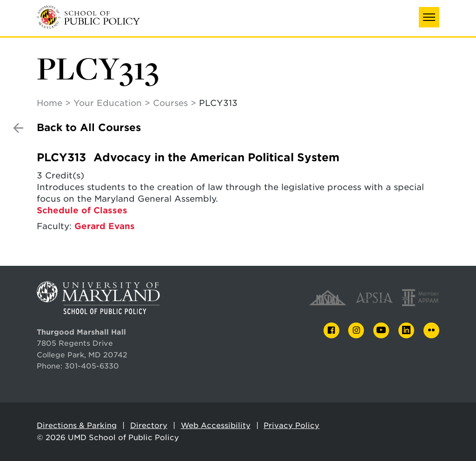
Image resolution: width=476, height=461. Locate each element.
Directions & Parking (77, 425)
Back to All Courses (89, 128)
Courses (170, 103)
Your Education (108, 103)
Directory (149, 425)
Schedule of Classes (82, 210)
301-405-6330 (92, 366)
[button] (429, 17)
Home (50, 103)
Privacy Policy (291, 425)
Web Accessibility (216, 425)
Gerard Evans (105, 226)
